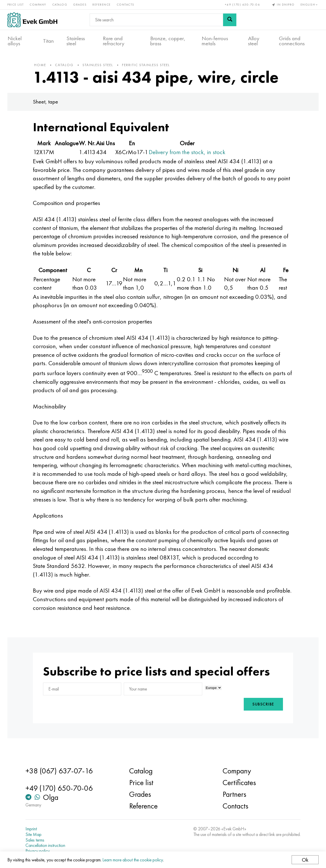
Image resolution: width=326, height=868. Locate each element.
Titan (48, 41)
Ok (305, 860)
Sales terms (36, 840)
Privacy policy (39, 851)
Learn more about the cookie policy (133, 860)
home (41, 66)
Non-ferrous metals (215, 41)
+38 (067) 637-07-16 (60, 771)
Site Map (35, 834)
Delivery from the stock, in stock (188, 153)
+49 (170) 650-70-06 (242, 5)
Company (38, 5)
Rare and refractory (114, 41)
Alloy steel (254, 41)
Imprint (32, 829)
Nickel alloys (15, 41)
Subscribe (262, 714)
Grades (80, 5)
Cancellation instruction (46, 845)
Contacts (126, 5)
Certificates (239, 783)
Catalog (60, 5)
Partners (234, 794)
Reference (102, 5)
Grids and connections (292, 41)
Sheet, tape (47, 103)
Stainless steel (76, 41)
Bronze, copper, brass (168, 41)
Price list (16, 5)
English (309, 5)
